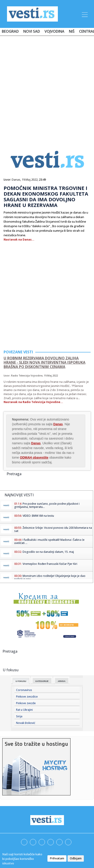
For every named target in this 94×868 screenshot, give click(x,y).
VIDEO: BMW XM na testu (38, 516)
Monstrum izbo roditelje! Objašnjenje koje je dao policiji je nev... (50, 577)
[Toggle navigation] (84, 14)
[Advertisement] (47, 89)
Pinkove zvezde (26, 703)
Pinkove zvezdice (27, 697)
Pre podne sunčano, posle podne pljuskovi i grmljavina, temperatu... (47, 505)
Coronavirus (24, 690)
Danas (16, 180)
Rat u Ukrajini (24, 710)
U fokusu (21, 681)
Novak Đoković (26, 723)
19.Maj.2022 (30, 180)
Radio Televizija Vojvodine (27, 375)
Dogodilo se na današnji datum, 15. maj (48, 552)
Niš (72, 31)
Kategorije (42, 681)
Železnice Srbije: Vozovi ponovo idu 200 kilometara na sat (53, 529)
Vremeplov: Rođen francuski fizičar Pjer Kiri (50, 564)
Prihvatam (57, 858)
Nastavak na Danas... (19, 240)
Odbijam (76, 858)
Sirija (19, 716)
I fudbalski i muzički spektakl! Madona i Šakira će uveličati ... (49, 541)
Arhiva (62, 681)
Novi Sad (32, 31)
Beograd (10, 31)
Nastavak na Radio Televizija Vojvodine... (33, 402)
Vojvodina (54, 31)
